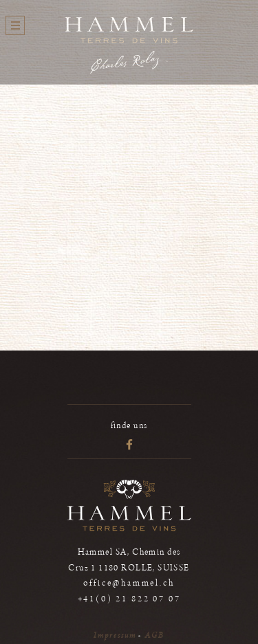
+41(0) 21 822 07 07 (129, 599)
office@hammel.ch (129, 583)
